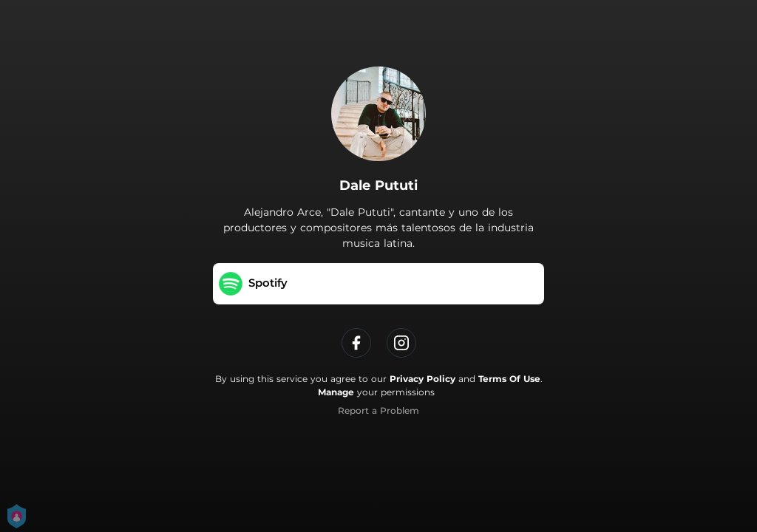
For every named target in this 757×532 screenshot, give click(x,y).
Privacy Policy (422, 379)
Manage (336, 392)
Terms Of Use (509, 379)
